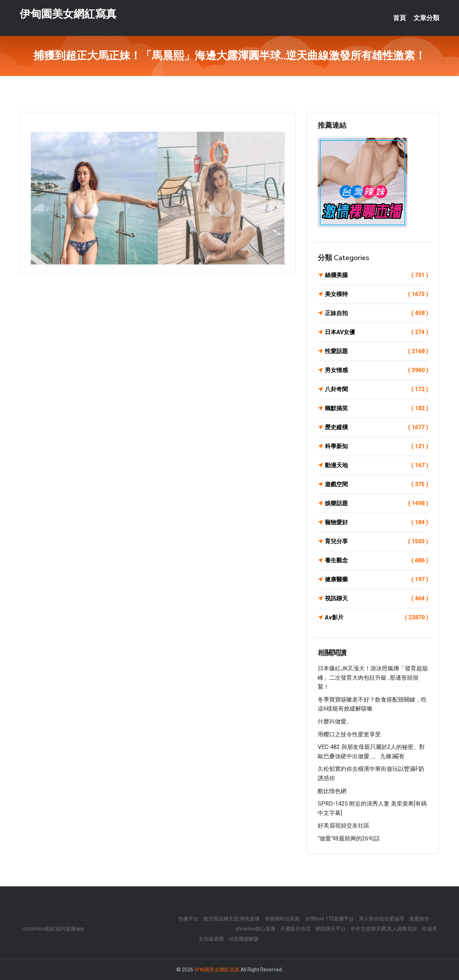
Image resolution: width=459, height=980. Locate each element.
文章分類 (426, 18)
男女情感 (377, 370)
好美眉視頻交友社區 (344, 826)
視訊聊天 (377, 599)
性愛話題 (377, 351)
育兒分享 (377, 541)
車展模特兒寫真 (282, 919)
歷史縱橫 (377, 427)
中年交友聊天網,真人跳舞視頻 (384, 929)
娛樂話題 (377, 503)
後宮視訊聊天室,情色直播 (231, 919)
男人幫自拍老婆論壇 (382, 919)
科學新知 (377, 446)
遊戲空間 (377, 484)
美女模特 (377, 294)
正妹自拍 (377, 313)
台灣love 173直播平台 (329, 919)
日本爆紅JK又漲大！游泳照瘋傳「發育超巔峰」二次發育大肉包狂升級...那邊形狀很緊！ (373, 677)
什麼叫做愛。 (335, 721)
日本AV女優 (377, 332)
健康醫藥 (377, 580)
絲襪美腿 (377, 275)
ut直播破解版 (244, 939)
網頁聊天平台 (331, 929)
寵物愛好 (377, 522)
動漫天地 (377, 465)
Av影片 (377, 618)
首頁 (399, 18)
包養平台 (188, 919)
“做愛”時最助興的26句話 (349, 838)
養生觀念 (377, 561)
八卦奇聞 (377, 389)
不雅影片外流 (295, 929)
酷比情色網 (332, 791)
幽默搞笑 (377, 408)
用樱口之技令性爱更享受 (349, 734)
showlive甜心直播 (255, 929)
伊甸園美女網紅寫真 (68, 14)
